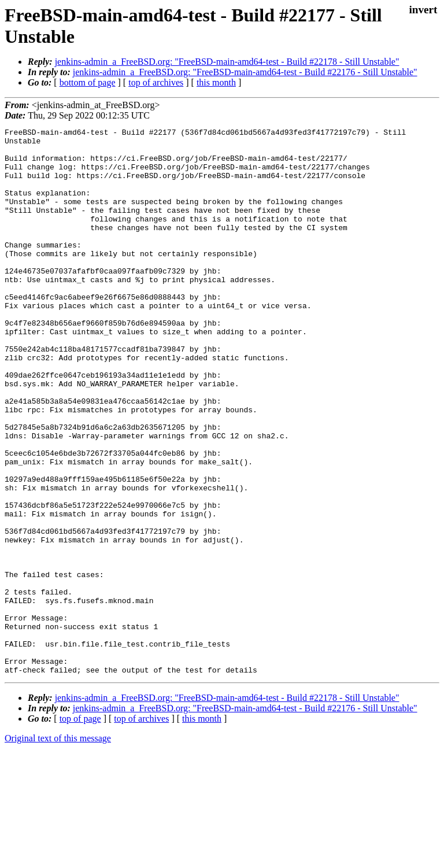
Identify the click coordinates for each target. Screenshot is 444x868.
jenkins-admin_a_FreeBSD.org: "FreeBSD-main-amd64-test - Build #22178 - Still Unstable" (227, 62)
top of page (80, 828)
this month (216, 82)
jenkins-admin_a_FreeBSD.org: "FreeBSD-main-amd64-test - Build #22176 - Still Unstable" (245, 72)
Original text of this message (58, 847)
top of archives (156, 82)
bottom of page (88, 82)
